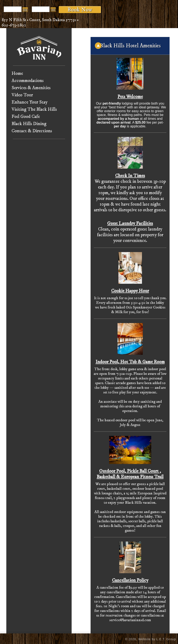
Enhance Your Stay (29, 102)
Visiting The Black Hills (34, 109)
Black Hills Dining (29, 124)
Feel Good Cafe (26, 117)
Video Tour (22, 95)
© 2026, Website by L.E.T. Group (151, 639)
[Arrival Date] (13, 9)
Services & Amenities (31, 88)
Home (17, 73)
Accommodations (28, 81)
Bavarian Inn (39, 48)
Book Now (80, 10)
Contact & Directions (32, 131)
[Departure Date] (41, 9)
